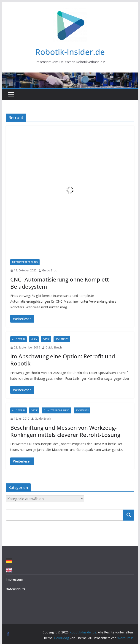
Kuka (34, 339)
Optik (46, 339)
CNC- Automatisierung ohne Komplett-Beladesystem (61, 283)
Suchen (129, 515)
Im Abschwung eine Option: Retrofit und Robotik (63, 360)
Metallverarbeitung (25, 262)
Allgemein (19, 339)
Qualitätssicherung (57, 410)
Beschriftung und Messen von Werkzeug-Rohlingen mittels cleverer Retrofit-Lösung (65, 431)
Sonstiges (62, 339)
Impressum (14, 579)
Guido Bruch (50, 270)
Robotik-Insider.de (70, 52)
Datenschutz (16, 589)
